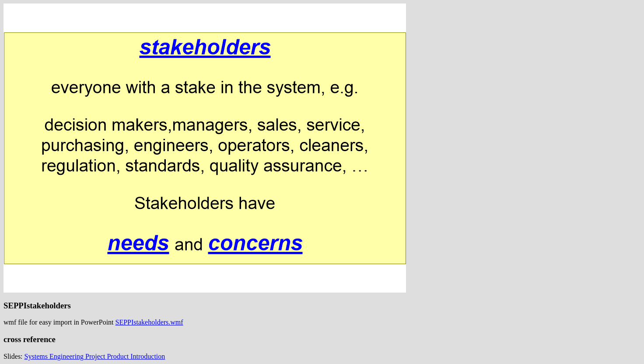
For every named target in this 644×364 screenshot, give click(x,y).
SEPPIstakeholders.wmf (149, 322)
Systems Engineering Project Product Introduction (95, 356)
